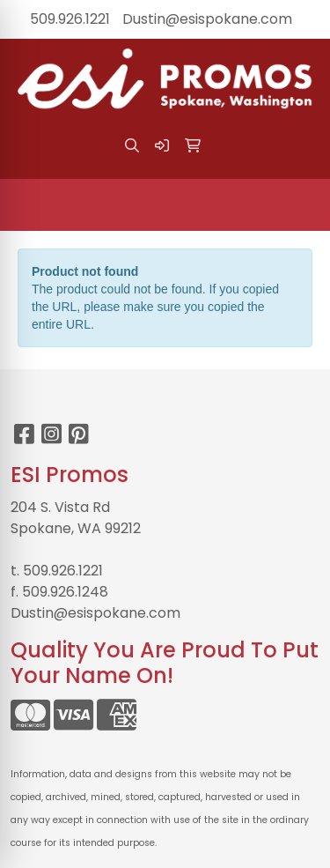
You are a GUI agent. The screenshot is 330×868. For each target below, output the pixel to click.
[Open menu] (295, 204)
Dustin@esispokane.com (207, 19)
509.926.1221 (70, 19)
